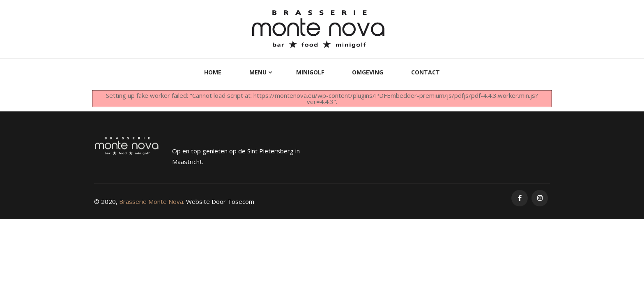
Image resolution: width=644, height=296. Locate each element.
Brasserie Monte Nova (151, 201)
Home (213, 72)
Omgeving (368, 72)
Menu (258, 72)
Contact (425, 72)
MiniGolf (310, 72)
